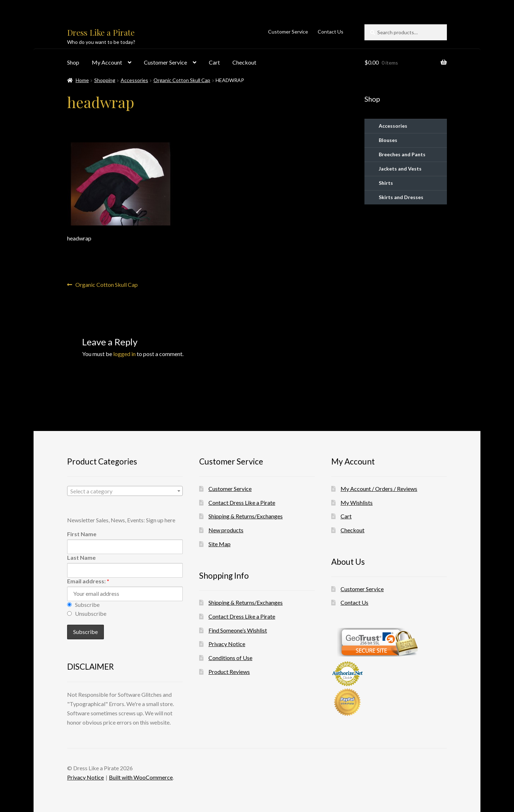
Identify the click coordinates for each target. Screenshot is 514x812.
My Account (107, 62)
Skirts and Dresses (401, 197)
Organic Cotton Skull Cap (182, 80)
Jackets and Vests (400, 169)
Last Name (81, 557)
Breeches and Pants (402, 154)
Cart (214, 62)
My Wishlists (357, 503)
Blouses (388, 140)
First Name (82, 534)
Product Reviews (229, 672)
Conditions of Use (230, 658)
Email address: (88, 581)
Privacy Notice (227, 644)
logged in (124, 354)
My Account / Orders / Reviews (379, 489)
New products (226, 530)
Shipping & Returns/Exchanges (246, 516)
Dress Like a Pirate (101, 32)
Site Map (220, 544)
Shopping (105, 80)
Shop (73, 62)
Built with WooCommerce (141, 777)
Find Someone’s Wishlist (238, 630)
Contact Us (331, 32)
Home (82, 80)
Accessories (134, 80)
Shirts (386, 183)
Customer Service (288, 32)
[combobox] (125, 491)
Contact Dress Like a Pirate (242, 503)
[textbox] (125, 491)
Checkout (244, 62)
